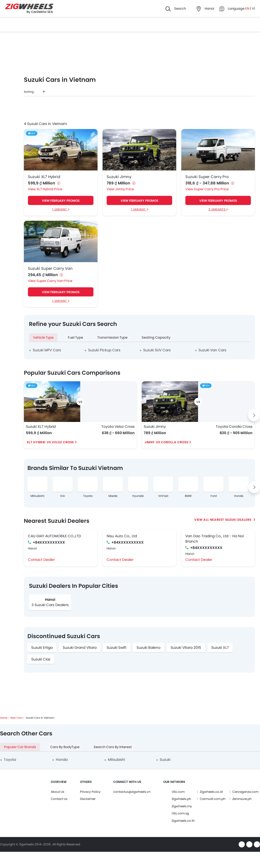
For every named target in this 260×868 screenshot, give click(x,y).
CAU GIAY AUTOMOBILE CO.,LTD (54, 536)
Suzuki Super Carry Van (50, 269)
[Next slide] (254, 415)
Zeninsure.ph (242, 799)
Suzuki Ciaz (41, 659)
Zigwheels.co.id (211, 792)
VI (253, 9)
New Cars (17, 718)
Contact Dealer (41, 560)
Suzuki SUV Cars (157, 350)
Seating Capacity (156, 337)
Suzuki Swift (117, 648)
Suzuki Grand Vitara (80, 648)
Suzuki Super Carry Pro (207, 177)
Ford (214, 496)
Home (4, 718)
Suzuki (165, 760)
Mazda (113, 496)
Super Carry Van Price (54, 281)
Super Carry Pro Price (211, 189)
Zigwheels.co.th (183, 821)
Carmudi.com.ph (213, 799)
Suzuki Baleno (149, 648)
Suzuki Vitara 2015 (186, 648)
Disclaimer (88, 799)
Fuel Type (75, 337)
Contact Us (59, 799)
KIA (63, 496)
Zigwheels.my (182, 806)
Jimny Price (125, 189)
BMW (188, 496)
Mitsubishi (37, 496)
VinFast (163, 496)
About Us (58, 792)
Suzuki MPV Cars (47, 350)
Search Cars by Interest (113, 747)
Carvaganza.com (245, 792)
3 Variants (217, 209)
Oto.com (178, 792)
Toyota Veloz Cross (118, 427)
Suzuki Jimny (119, 177)
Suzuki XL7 (220, 648)
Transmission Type (112, 337)
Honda (239, 496)
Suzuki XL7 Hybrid (44, 177)
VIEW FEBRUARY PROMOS (61, 201)
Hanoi (50, 599)
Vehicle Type (43, 337)
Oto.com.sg (180, 813)
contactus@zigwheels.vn (132, 792)
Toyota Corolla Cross (234, 427)
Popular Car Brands (20, 747)
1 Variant (60, 209)
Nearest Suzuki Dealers (231, 520)
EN (248, 9)
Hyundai (138, 496)
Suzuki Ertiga (42, 648)
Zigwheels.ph (181, 799)
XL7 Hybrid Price (49, 189)
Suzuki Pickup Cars (104, 350)
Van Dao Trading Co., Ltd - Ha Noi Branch (215, 539)
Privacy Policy (90, 792)
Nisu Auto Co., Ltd (122, 536)
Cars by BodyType (65, 747)
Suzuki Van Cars (212, 350)
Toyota (88, 496)
